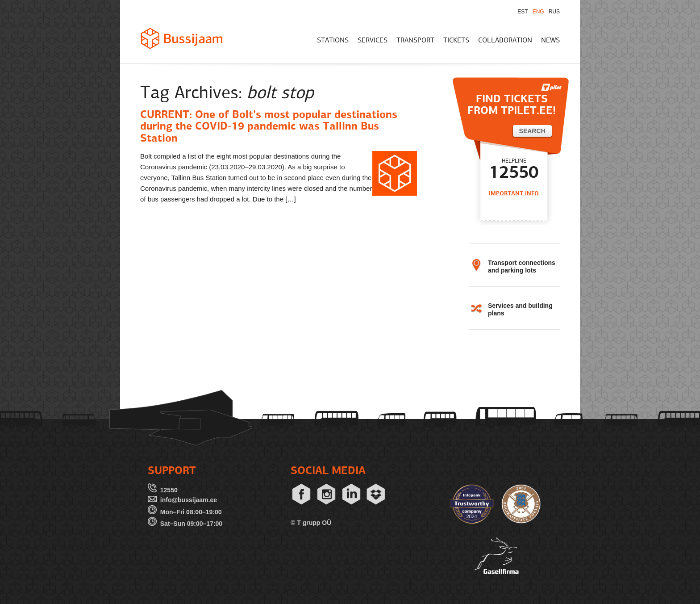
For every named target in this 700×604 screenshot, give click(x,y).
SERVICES (373, 41)
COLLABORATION (505, 41)
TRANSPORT (415, 41)
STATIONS (333, 41)
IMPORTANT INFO (514, 194)
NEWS (550, 41)
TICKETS (456, 41)
